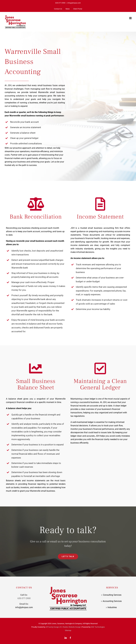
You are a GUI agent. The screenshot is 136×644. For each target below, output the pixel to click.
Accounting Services (112, 601)
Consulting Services (112, 595)
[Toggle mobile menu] (131, 18)
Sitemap (68, 630)
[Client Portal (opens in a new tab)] (78, 9)
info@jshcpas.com (74, 3)
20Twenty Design (52, 627)
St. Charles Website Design (70, 627)
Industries (112, 607)
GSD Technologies (98, 627)
